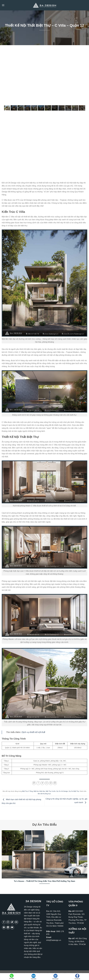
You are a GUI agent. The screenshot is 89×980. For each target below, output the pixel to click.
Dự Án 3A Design (62, 791)
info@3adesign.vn (54, 940)
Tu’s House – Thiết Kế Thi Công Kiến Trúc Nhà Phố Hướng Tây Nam (44, 881)
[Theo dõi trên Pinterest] (4, 928)
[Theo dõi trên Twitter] (12, 922)
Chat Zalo (34, 977)
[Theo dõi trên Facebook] (4, 922)
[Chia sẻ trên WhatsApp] (34, 783)
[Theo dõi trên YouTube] (12, 928)
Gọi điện (12, 976)
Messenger (55, 977)
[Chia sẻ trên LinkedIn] (55, 783)
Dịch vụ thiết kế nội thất (33, 732)
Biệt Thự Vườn (51, 791)
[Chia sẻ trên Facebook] (38, 783)
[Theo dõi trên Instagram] (8, 922)
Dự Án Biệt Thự (74, 791)
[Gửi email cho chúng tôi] (16, 922)
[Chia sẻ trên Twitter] (42, 783)
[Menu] (3, 5)
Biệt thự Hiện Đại (39, 791)
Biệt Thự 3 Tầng (27, 791)
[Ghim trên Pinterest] (51, 783)
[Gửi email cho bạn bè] (47, 783)
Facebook (77, 977)
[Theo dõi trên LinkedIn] (8, 928)
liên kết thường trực (44, 794)
